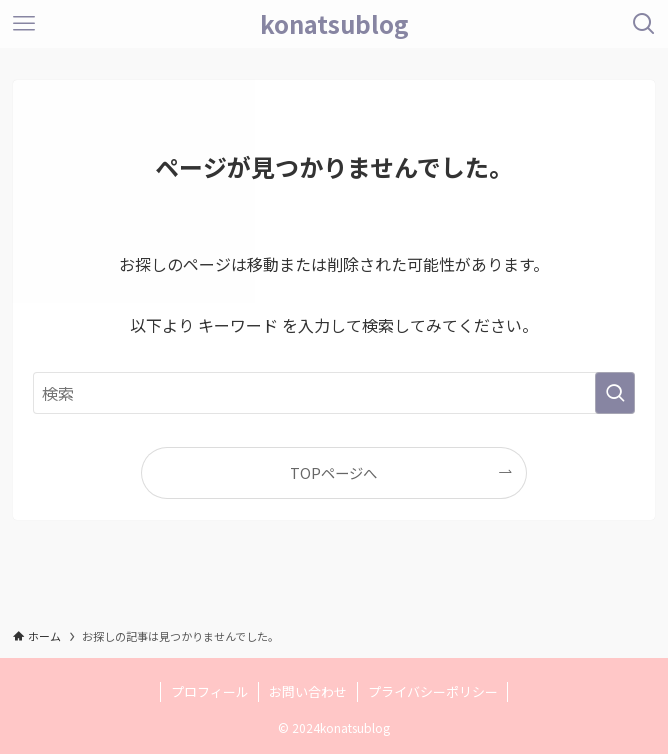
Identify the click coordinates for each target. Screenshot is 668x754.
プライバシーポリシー (433, 691)
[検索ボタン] (644, 24)
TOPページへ (333, 472)
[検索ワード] (333, 393)
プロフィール (210, 691)
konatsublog (334, 24)
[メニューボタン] (24, 24)
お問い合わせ (308, 691)
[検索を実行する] (615, 393)
